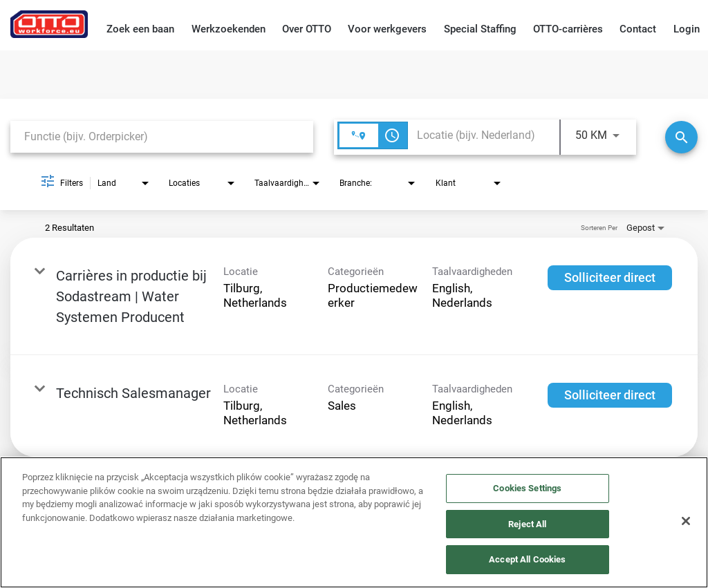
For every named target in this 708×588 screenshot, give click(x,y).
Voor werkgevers (387, 29)
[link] (354, 296)
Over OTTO (307, 29)
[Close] (686, 521)
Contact (638, 29)
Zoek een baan (140, 29)
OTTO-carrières (568, 29)
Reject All (527, 524)
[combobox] (162, 136)
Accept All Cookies (527, 559)
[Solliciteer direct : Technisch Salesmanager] (610, 395)
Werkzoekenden (229, 29)
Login (687, 29)
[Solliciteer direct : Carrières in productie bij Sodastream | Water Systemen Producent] (610, 278)
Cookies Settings (527, 488)
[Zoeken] (681, 137)
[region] (354, 522)
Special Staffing (480, 29)
